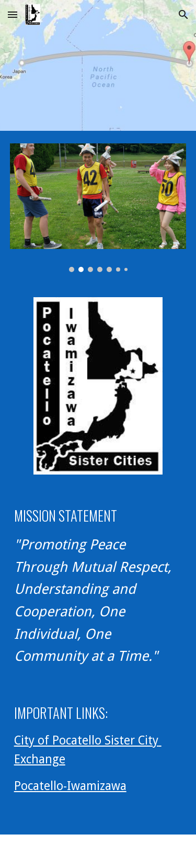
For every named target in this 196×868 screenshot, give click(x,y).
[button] (13, 14)
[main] (98, 586)
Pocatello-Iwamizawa (70, 786)
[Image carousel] (98, 208)
